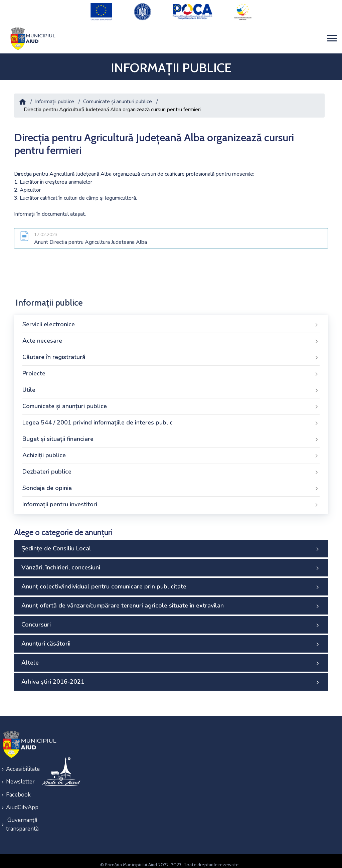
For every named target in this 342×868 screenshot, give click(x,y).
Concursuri (171, 621)
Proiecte (171, 370)
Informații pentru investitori (171, 501)
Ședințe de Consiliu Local (171, 545)
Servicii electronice (171, 321)
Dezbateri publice (171, 468)
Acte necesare (171, 337)
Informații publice (55, 98)
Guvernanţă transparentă (20, 817)
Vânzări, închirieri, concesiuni (171, 564)
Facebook (18, 789)
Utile (171, 386)
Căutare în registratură (171, 354)
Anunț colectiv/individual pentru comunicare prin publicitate (171, 583)
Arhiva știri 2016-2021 (171, 678)
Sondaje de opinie (171, 485)
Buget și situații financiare (171, 436)
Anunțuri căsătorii (171, 640)
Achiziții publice (171, 452)
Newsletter (20, 777)
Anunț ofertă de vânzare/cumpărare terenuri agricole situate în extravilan (171, 602)
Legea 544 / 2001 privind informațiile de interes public (171, 419)
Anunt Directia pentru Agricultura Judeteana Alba (91, 238)
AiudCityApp (20, 801)
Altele (171, 659)
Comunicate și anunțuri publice (118, 98)
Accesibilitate (20, 765)
